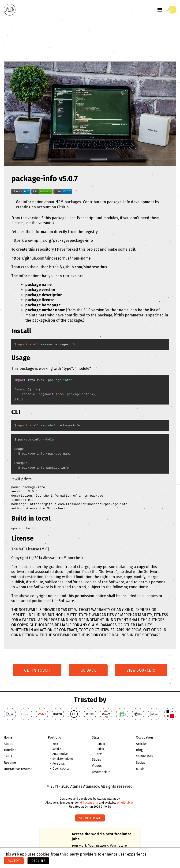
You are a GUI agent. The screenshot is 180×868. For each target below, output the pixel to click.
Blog (139, 750)
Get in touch (37, 670)
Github (101, 744)
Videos (97, 766)
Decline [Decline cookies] (38, 861)
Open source (61, 769)
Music (140, 769)
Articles (142, 744)
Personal (58, 764)
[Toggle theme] (171, 10)
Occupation (144, 738)
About (8, 744)
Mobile (57, 749)
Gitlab (100, 749)
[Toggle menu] (160, 10)
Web (55, 744)
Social (140, 763)
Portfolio (54, 738)
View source (141, 670)
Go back (88, 670)
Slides (96, 760)
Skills (8, 756)
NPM (99, 754)
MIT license (89, 803)
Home (8, 738)
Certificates (144, 756)
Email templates (63, 759)
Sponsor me (90, 818)
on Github (125, 803)
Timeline (10, 750)
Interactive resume (18, 769)
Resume (10, 763)
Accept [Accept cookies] (14, 861)
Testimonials (101, 772)
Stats (96, 738)
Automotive (60, 754)
